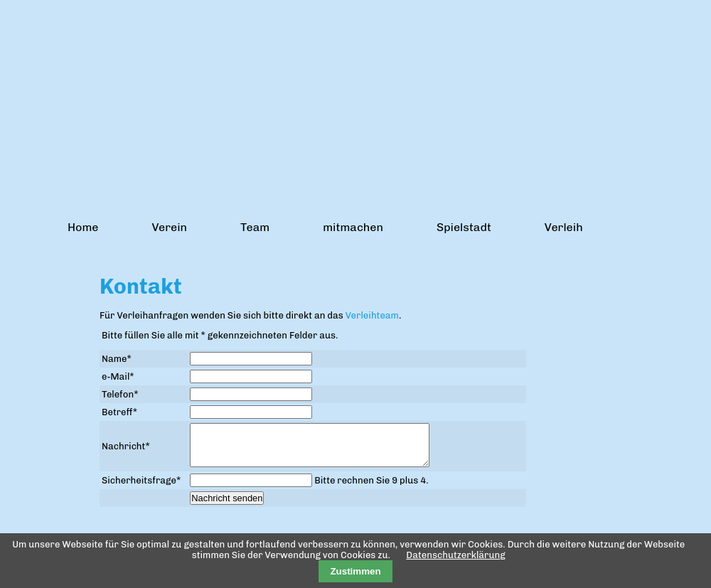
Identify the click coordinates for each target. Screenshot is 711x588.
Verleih (564, 227)
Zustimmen (355, 571)
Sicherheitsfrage (141, 489)
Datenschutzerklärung (455, 555)
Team (255, 227)
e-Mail (118, 376)
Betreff (119, 412)
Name (117, 359)
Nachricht (126, 450)
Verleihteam (372, 315)
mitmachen (353, 227)
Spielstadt (464, 227)
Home (83, 227)
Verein (169, 227)
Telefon (120, 394)
